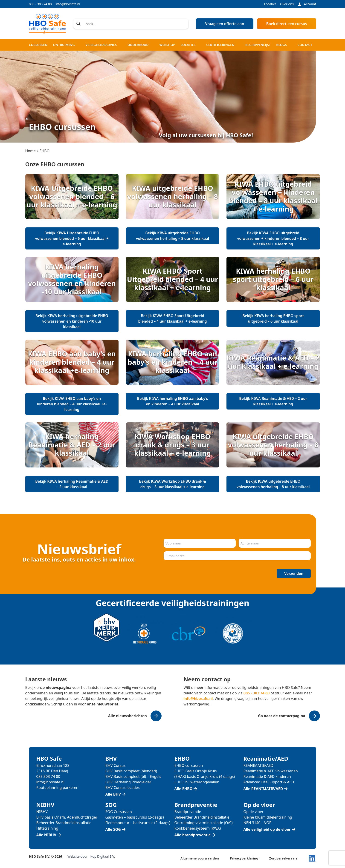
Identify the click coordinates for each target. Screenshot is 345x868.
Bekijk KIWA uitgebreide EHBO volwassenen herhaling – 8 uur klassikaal (173, 236)
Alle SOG (113, 829)
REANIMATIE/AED (258, 765)
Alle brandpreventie (193, 835)
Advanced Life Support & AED (269, 782)
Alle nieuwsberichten (128, 716)
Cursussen (38, 45)
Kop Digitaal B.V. (103, 856)
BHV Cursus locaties (123, 788)
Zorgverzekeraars (283, 858)
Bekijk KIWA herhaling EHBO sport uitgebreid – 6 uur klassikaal (273, 318)
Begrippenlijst (258, 45)
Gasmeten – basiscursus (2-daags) (135, 817)
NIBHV (42, 812)
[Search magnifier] (78, 24)
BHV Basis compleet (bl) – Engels (133, 776)
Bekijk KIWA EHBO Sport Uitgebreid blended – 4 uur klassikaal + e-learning (172, 318)
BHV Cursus (116, 765)
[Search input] (135, 24)
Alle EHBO (184, 789)
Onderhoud (138, 45)
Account (307, 4)
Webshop (167, 45)
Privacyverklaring (244, 858)
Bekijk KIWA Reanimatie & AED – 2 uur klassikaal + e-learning (273, 401)
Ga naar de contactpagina (282, 716)
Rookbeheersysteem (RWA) (198, 828)
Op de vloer (254, 812)
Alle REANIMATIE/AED (263, 789)
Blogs (281, 45)
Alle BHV (113, 794)
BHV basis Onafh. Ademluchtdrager (67, 817)
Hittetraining (47, 828)
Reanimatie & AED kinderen (267, 776)
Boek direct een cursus (287, 24)
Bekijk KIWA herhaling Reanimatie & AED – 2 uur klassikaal (72, 484)
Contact (305, 45)
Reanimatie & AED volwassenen (271, 771)
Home (31, 151)
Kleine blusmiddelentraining (268, 817)
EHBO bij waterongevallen (197, 782)
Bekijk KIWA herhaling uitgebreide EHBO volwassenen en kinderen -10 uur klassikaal (72, 321)
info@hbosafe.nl (68, 4)
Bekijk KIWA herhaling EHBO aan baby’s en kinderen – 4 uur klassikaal (173, 401)
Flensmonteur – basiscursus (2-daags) (138, 823)
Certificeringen (220, 45)
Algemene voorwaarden (200, 858)
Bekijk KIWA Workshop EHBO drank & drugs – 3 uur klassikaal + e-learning (172, 484)
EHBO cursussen (189, 765)
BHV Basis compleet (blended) (131, 771)
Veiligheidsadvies (101, 45)
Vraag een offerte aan (225, 24)
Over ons (287, 4)
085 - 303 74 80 (40, 4)
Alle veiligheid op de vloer (267, 829)
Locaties (270, 4)
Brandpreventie (188, 812)
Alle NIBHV (46, 835)
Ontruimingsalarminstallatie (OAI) (204, 823)
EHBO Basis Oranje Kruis (196, 771)
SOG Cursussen (119, 812)
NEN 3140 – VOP (258, 823)
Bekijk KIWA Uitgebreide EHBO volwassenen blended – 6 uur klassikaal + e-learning (72, 238)
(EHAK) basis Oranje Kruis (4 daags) (205, 776)
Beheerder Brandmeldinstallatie (64, 823)
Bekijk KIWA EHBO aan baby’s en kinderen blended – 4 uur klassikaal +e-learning (72, 404)
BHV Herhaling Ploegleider (128, 782)
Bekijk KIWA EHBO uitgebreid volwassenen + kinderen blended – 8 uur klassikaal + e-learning (273, 238)
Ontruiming (64, 45)
